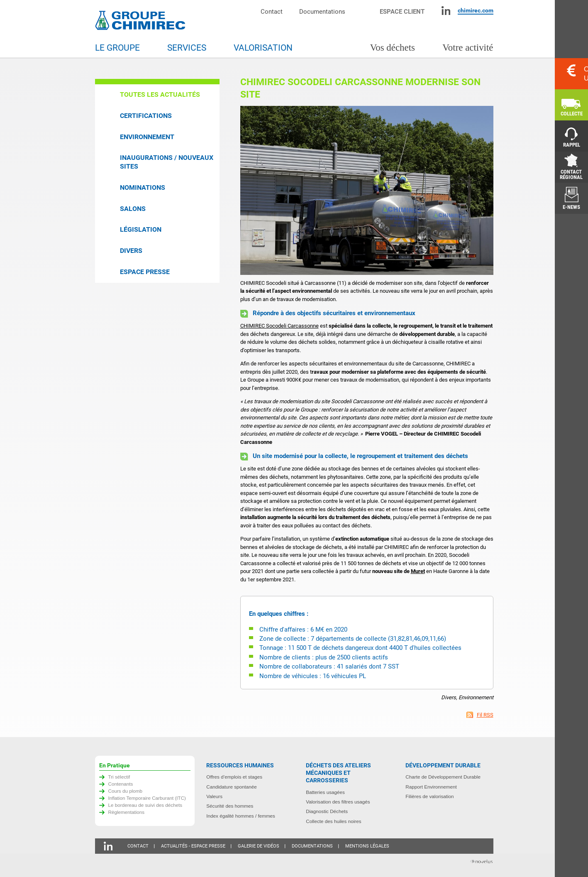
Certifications (146, 116)
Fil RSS (485, 715)
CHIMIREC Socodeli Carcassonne (279, 326)
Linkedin (446, 11)
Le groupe (117, 48)
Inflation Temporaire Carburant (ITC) (147, 798)
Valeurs (214, 796)
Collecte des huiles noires (333, 821)
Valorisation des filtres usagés (338, 802)
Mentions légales (367, 846)
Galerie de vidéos (259, 846)
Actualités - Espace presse (193, 846)
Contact (272, 11)
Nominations (143, 187)
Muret (418, 571)
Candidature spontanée (232, 787)
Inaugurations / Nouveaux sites (167, 162)
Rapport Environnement (431, 787)
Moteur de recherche (367, 11)
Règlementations (127, 812)
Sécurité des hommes (230, 806)
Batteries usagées (325, 792)
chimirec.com (476, 10)
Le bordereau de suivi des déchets (145, 805)
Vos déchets (393, 48)
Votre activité (468, 48)
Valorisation (263, 48)
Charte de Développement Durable (443, 777)
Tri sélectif (119, 777)
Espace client (402, 11)
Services (187, 48)
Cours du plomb (126, 791)
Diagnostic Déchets (327, 811)
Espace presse (145, 272)
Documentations (322, 11)
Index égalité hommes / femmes (241, 816)
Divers (131, 251)
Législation (141, 229)
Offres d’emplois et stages (234, 777)
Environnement (147, 137)
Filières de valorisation (429, 796)
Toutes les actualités (160, 94)
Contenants (121, 784)
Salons (133, 209)
